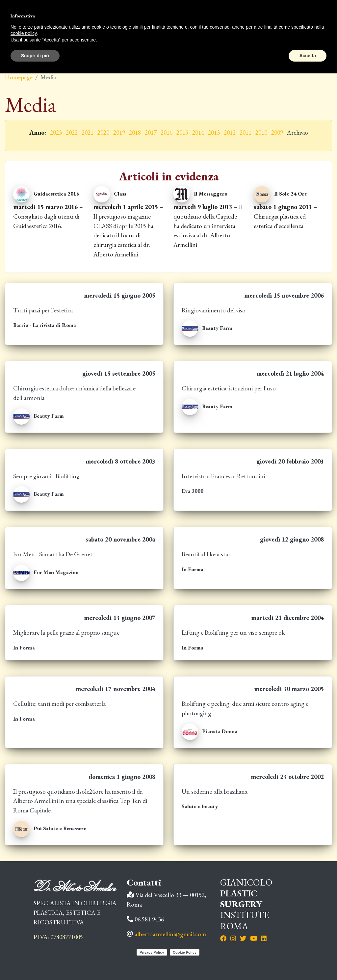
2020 (103, 132)
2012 (230, 132)
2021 (88, 132)
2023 (56, 132)
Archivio (298, 132)
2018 (135, 132)
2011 (246, 132)
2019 (119, 132)
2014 (198, 132)
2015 (182, 132)
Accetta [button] (308, 56)
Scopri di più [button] (35, 56)
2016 (167, 132)
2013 (214, 132)
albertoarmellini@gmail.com (170, 934)
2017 (151, 132)
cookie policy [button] (24, 33)
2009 (277, 132)
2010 (261, 132)
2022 (72, 132)
